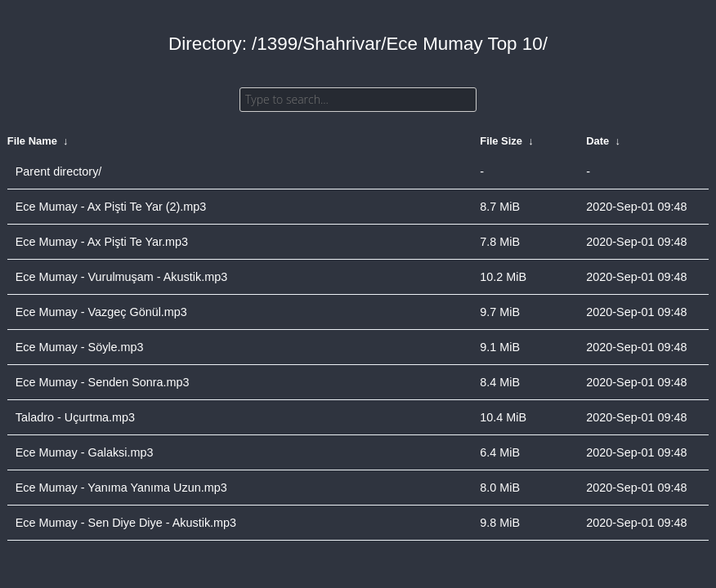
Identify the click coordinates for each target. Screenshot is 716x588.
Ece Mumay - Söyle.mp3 (80, 347)
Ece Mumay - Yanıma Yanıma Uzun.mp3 (121, 488)
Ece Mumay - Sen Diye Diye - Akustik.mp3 (126, 523)
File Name (32, 141)
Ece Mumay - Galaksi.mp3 (85, 452)
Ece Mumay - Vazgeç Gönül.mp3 (101, 312)
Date (597, 141)
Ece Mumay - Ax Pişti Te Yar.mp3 (102, 242)
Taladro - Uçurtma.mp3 (75, 417)
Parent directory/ (59, 171)
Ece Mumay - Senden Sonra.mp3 (103, 382)
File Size (501, 141)
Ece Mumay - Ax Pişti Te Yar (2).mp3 (111, 207)
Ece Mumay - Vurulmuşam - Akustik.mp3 (121, 277)
